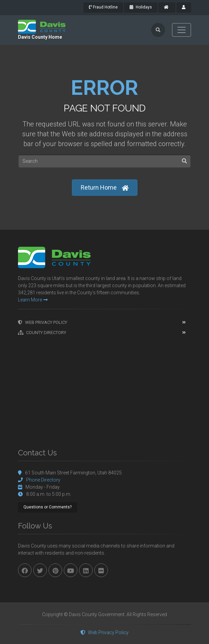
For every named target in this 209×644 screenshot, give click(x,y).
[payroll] (184, 7)
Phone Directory (43, 480)
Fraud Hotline (103, 7)
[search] (158, 30)
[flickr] (101, 570)
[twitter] (40, 570)
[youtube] (71, 570)
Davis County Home (40, 37)
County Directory (42, 333)
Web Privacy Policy (43, 322)
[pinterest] (55, 570)
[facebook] (25, 570)
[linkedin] (86, 570)
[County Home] (167, 7)
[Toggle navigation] (182, 30)
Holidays (141, 7)
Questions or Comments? (47, 507)
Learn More (33, 300)
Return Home (105, 188)
